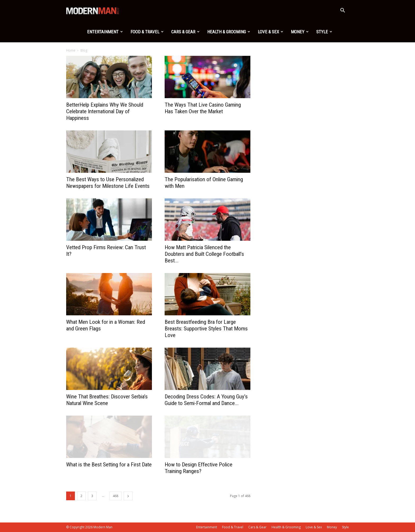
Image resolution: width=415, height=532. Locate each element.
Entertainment (105, 32)
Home (71, 50)
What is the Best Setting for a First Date (109, 465)
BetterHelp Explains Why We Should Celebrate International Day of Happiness (105, 111)
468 (116, 496)
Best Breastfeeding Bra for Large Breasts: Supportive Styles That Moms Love (206, 329)
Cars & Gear (185, 32)
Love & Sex (270, 32)
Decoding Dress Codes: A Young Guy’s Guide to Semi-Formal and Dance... (206, 400)
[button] (342, 11)
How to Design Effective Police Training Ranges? (199, 468)
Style (324, 32)
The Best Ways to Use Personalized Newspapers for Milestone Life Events (108, 183)
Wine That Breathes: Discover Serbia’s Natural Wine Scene (107, 400)
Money (300, 32)
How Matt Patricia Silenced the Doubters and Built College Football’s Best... (204, 254)
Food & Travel (147, 32)
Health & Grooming (229, 32)
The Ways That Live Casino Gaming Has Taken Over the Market (203, 108)
